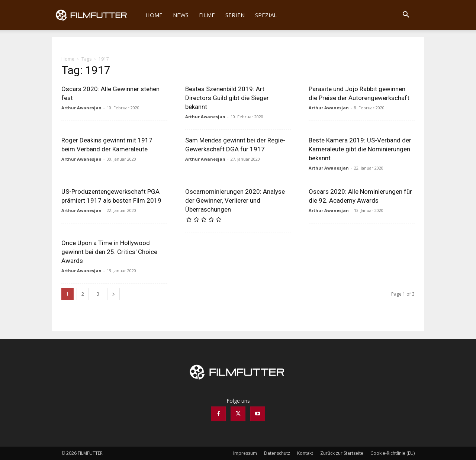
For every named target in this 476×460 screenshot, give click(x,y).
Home (154, 15)
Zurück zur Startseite (342, 453)
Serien (235, 15)
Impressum (245, 453)
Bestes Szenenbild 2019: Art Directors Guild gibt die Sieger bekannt (227, 98)
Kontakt (305, 453)
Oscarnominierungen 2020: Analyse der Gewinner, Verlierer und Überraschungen (235, 200)
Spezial (266, 15)
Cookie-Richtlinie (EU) (393, 453)
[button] (406, 15)
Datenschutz (277, 453)
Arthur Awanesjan (81, 108)
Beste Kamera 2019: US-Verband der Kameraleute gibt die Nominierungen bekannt (360, 149)
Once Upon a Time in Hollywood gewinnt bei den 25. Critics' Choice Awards (109, 252)
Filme (207, 15)
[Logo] (96, 15)
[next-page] (113, 294)
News (181, 15)
